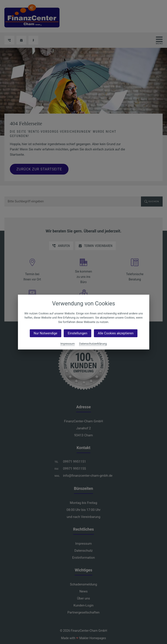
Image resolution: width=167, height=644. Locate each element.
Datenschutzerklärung (93, 344)
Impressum (68, 344)
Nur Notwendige (45, 333)
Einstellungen (77, 333)
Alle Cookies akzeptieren (115, 333)
